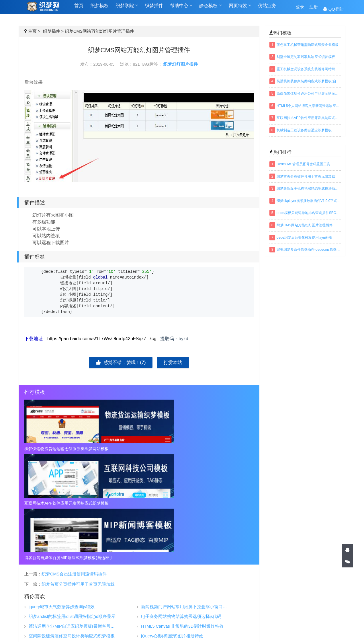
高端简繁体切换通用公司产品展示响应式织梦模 (309, 94)
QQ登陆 (333, 9)
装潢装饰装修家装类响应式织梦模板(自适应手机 (309, 81)
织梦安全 (207, 607)
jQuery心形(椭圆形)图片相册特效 (172, 527)
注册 (314, 9)
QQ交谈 (329, 581)
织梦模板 (99, 9)
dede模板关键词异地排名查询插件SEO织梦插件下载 (309, 213)
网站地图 (181, 629)
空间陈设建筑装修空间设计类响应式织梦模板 (72, 527)
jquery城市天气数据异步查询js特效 (62, 498)
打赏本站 (173, 362)
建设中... (327, 605)
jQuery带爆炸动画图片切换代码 (171, 547)
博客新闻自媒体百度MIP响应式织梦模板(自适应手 (217, 449)
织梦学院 (127, 9)
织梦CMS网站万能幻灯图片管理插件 (305, 225)
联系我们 (261, 616)
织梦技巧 (207, 590)
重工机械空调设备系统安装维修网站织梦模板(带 (309, 69)
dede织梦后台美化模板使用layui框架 (305, 238)
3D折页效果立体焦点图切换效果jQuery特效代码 (74, 537)
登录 (300, 9)
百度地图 (206, 629)
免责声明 (261, 607)
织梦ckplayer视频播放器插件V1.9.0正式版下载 (309, 201)
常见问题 (261, 599)
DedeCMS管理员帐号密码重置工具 (303, 164)
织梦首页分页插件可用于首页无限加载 (78, 475)
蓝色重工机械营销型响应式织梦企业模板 (308, 45)
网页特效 (240, 9)
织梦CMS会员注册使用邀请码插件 (74, 465)
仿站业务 (267, 9)
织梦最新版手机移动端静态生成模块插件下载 (309, 188)
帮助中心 (181, 9)
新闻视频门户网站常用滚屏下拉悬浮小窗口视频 (186, 498)
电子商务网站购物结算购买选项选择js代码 (181, 508)
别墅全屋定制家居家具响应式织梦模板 (306, 57)
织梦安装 (207, 599)
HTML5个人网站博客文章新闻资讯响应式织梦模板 (309, 106)
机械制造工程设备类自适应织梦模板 (304, 130)
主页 (32, 31)
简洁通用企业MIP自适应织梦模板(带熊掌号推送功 (74, 517)
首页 (79, 9)
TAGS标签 (154, 629)
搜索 (340, 616)
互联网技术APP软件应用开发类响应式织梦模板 (139, 449)
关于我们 (261, 590)
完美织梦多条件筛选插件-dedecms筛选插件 (309, 250)
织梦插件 (154, 9)
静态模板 (210, 9)
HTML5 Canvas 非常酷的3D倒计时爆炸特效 (182, 517)
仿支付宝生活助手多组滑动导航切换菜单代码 (184, 537)
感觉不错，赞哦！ (121, 362)
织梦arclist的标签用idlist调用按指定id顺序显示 (72, 508)
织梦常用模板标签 (238, 629)
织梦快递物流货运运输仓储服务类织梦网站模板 (61, 449)
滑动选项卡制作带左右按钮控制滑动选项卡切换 (74, 547)
